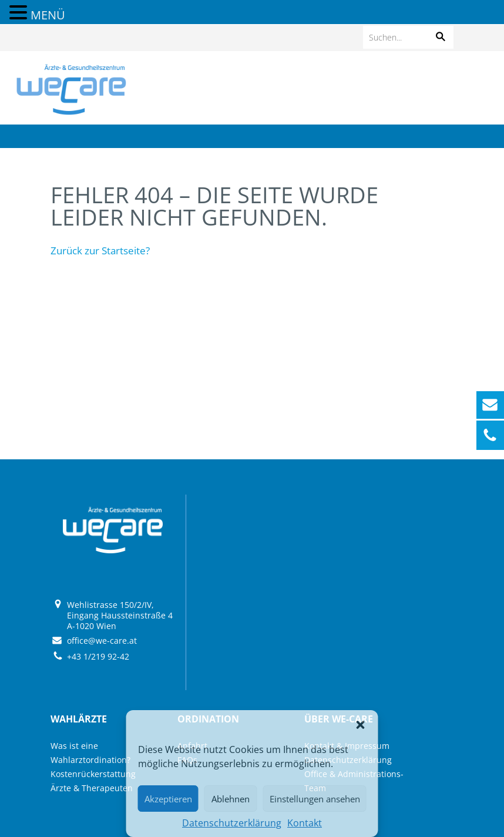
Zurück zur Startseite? (100, 251)
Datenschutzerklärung (232, 823)
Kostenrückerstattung (93, 774)
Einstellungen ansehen (315, 799)
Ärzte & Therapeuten (92, 788)
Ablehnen (231, 799)
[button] (361, 725)
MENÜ (48, 15)
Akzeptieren (168, 799)
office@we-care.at (102, 641)
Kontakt (305, 823)
